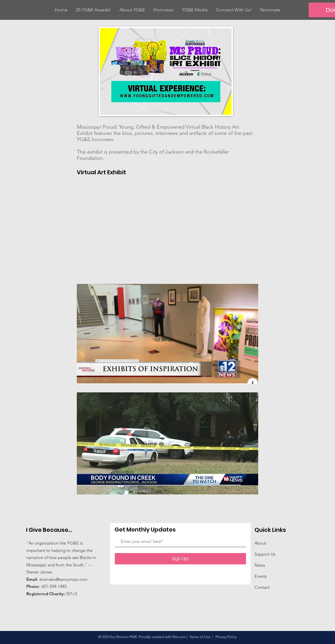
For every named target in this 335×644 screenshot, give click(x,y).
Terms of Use (200, 637)
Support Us (265, 554)
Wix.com (179, 637)
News (260, 565)
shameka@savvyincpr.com (63, 579)
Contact (262, 587)
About (260, 543)
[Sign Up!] (180, 559)
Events (261, 576)
